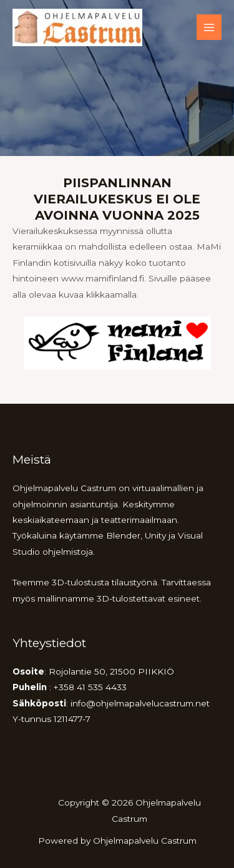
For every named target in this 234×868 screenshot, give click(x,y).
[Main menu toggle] (209, 27)
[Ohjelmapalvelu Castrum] (77, 27)
